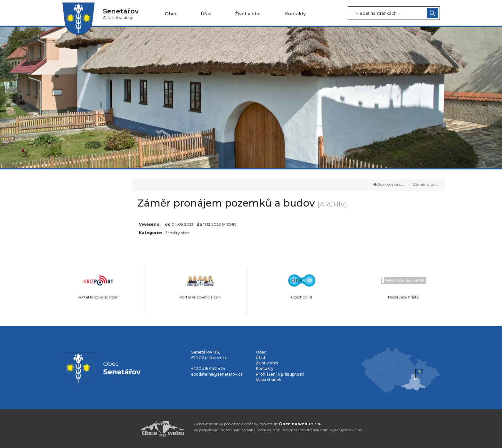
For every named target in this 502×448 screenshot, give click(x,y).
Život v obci (248, 14)
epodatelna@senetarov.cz (217, 374)
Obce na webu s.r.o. (300, 424)
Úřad (206, 14)
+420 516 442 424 (208, 368)
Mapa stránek (269, 380)
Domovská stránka (389, 184)
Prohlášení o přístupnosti (280, 374)
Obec (171, 14)
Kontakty (295, 14)
